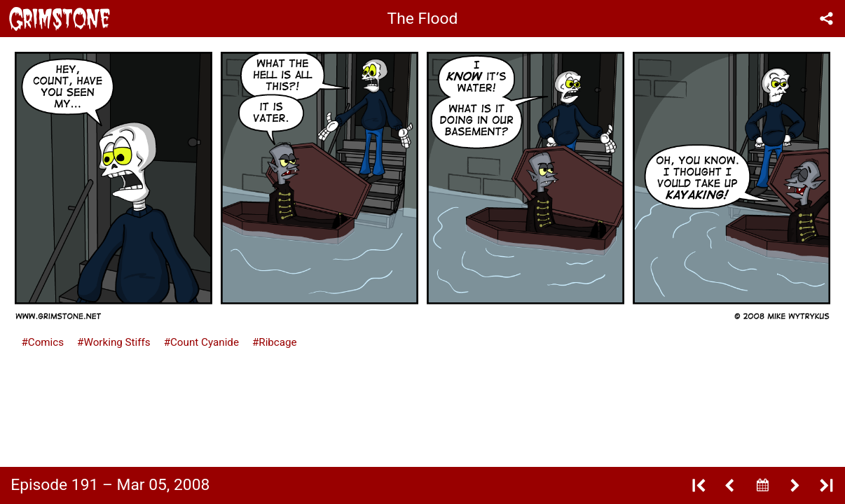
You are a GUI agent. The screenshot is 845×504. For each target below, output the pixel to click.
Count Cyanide (205, 342)
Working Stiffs (117, 342)
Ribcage (277, 342)
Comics (46, 342)
